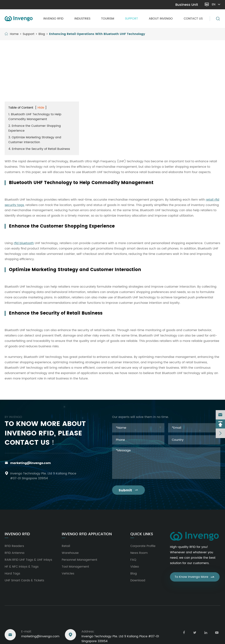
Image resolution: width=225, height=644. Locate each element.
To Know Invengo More (195, 577)
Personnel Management (79, 560)
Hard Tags (12, 574)
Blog (42, 34)
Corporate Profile (143, 546)
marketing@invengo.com (24, 5)
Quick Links (142, 534)
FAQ (133, 560)
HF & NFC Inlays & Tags (22, 567)
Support (131, 19)
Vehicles (68, 574)
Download (138, 580)
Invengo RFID (53, 19)
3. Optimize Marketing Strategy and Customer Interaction (35, 140)
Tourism (108, 19)
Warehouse (70, 553)
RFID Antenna (15, 553)
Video (135, 567)
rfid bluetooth (24, 243)
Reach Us (14, 621)
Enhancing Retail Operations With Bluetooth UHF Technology (97, 34)
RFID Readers (14, 546)
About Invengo (161, 19)
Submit (128, 490)
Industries (82, 19)
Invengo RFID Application (87, 534)
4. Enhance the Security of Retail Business (39, 149)
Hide (41, 108)
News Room (139, 553)
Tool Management (75, 567)
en (216, 4)
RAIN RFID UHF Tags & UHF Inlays (28, 560)
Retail (66, 546)
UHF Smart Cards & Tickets (24, 580)
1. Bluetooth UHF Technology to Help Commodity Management (35, 117)
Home (14, 34)
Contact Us (193, 19)
